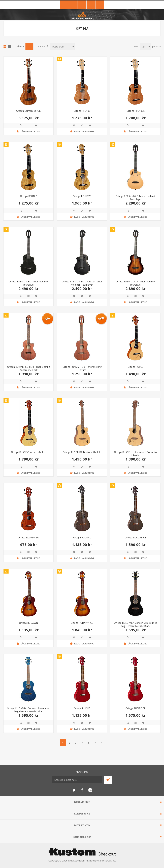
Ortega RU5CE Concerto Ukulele (28, 452)
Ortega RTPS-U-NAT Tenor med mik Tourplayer (136, 198)
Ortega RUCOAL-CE (135, 538)
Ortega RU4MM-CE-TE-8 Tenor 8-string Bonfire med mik (29, 368)
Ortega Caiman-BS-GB (28, 111)
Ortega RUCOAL (82, 538)
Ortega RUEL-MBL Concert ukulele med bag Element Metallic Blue (29, 710)
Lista (10, 47)
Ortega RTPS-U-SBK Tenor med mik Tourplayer (28, 283)
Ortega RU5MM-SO (28, 538)
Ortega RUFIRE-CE (135, 708)
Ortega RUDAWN (28, 623)
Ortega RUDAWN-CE (82, 623)
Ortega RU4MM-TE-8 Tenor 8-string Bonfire (82, 368)
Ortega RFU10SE (136, 111)
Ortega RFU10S (82, 111)
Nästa (96, 743)
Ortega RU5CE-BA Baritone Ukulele (82, 452)
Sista (102, 743)
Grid (5, 47)
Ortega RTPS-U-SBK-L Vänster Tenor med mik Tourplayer (82, 283)
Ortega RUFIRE (82, 708)
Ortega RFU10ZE (82, 196)
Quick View (21, 125)
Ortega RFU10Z (29, 196)
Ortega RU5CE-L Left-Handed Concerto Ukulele (135, 454)
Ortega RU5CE (135, 367)
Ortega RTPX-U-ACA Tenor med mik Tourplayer (136, 283)
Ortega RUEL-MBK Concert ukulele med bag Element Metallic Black (136, 624)
